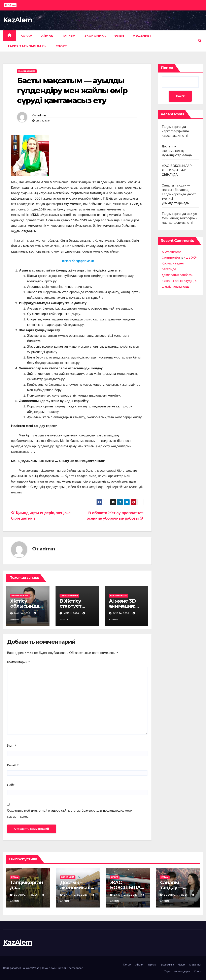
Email (13, 765)
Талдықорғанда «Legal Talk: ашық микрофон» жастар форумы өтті (179, 218)
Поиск (167, 68)
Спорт (61, 46)
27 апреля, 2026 (76, 895)
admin (42, 115)
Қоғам (27, 36)
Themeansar (75, 968)
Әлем (119, 36)
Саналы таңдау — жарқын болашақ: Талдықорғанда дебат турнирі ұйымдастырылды (179, 194)
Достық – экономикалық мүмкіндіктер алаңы (177, 151)
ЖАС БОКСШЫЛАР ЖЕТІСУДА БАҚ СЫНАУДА (177, 170)
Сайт (11, 785)
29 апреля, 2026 (26, 895)
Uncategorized (27, 71)
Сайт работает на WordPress (22, 968)
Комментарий (19, 662)
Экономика (95, 36)
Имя (12, 746)
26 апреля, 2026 (176, 895)
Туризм (69, 36)
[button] (200, 41)
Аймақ (47, 36)
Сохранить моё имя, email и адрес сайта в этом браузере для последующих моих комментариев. (70, 814)
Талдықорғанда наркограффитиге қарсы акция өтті (175, 131)
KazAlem (18, 20)
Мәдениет (142, 36)
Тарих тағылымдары (27, 46)
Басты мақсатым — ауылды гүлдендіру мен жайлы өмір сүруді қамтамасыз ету (72, 91)
